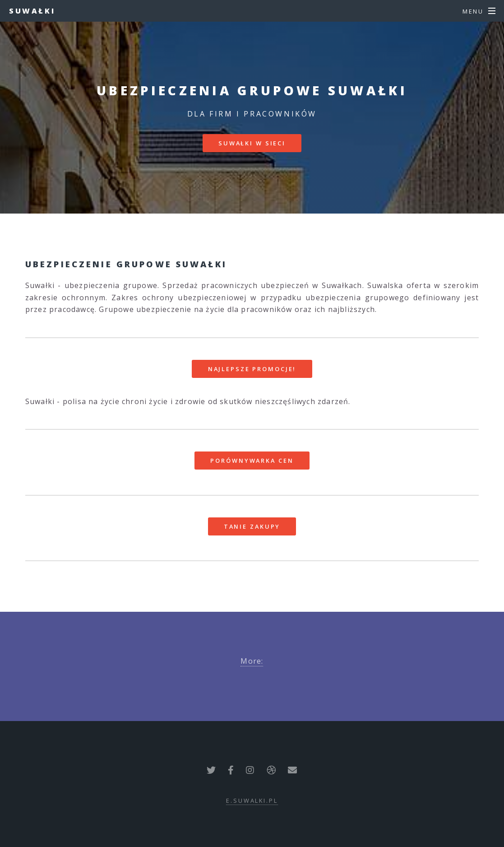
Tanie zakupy (252, 526)
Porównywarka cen (252, 461)
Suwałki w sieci (252, 143)
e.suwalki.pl (252, 800)
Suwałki (32, 11)
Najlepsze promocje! (252, 369)
